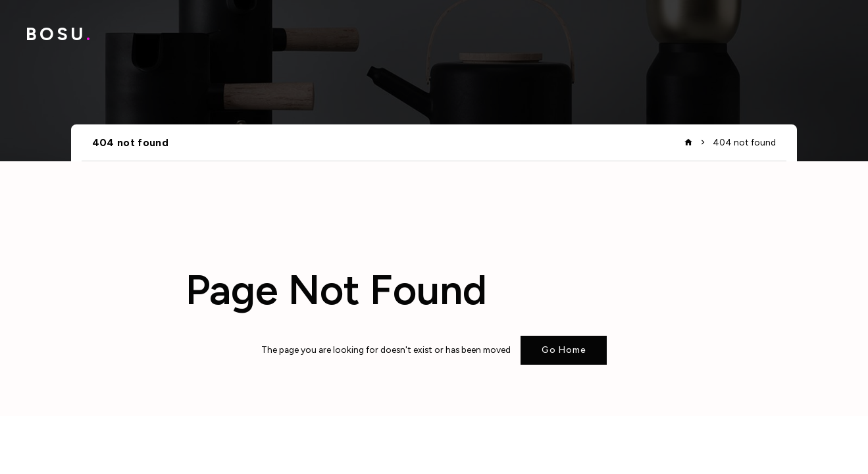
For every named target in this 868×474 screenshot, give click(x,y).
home (688, 142)
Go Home (564, 350)
